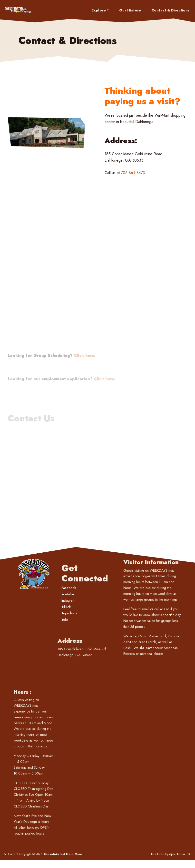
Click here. (84, 378)
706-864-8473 (133, 173)
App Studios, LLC (180, 854)
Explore (99, 10)
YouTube (68, 594)
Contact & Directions (171, 10)
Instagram (68, 600)
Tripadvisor (70, 613)
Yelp (65, 620)
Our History (130, 10)
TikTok (66, 607)
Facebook (69, 588)
